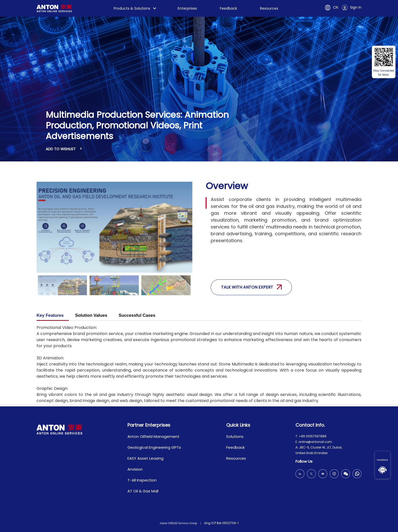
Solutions (235, 436)
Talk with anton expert (251, 287)
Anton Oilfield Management (153, 436)
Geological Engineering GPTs (154, 447)
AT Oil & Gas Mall (143, 491)
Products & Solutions (132, 8)
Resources (269, 8)
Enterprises (187, 8)
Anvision (135, 469)
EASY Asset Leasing (145, 458)
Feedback (382, 460)
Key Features (50, 315)
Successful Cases (137, 315)
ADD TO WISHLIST (61, 149)
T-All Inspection (142, 480)
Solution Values (91, 315)
